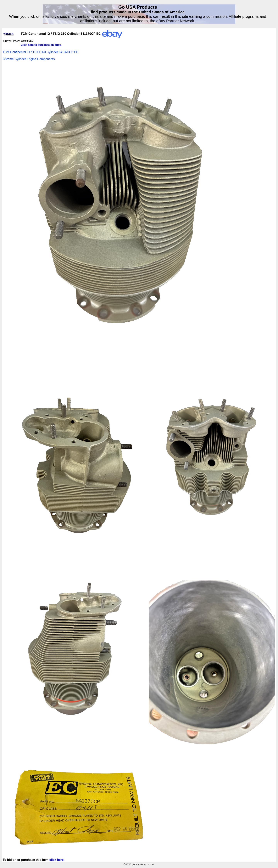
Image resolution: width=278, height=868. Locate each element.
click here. (57, 860)
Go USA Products (138, 7)
